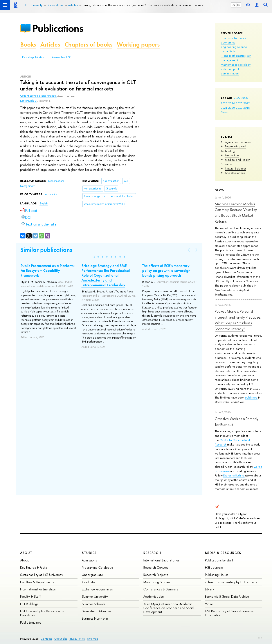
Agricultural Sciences (238, 142)
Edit (260, 638)
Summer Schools (93, 604)
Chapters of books (88, 44)
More (224, 112)
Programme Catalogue (97, 567)
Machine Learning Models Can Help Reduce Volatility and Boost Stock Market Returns (236, 213)
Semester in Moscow (96, 611)
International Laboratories (161, 560)
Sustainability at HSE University (42, 575)
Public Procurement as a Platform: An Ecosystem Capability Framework (48, 271)
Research (152, 553)
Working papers (138, 44)
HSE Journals (214, 567)
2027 (237, 98)
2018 (247, 108)
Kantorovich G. (29, 101)
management (229, 60)
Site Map (93, 639)
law (249, 56)
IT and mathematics (233, 56)
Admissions (89, 560)
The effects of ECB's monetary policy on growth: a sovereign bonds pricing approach (166, 271)
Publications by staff (219, 560)
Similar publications (46, 250)
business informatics (233, 38)
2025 (224, 103)
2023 (239, 103)
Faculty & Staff (31, 596)
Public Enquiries (31, 622)
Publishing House (217, 575)
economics (228, 42)
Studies (89, 553)
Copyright (60, 639)
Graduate (88, 582)
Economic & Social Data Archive (227, 596)
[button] (94, 257)
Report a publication (33, 57)
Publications (58, 28)
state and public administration (231, 71)
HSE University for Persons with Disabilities (42, 613)
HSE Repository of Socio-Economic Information (229, 613)
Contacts (46, 639)
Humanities (232, 155)
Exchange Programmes (97, 589)
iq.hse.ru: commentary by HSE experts (231, 582)
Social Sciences (235, 173)
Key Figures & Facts (33, 567)
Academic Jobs (153, 596)
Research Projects (156, 575)
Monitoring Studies (157, 582)
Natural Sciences (236, 168)
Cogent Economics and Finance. (39, 96)
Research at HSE (61, 57)
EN (239, 5)
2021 (224, 108)
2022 (247, 103)
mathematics (229, 65)
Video (209, 604)
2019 (239, 108)
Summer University (95, 596)
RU (233, 5)
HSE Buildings (29, 604)
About (26, 553)
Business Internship (95, 618)
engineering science (234, 47)
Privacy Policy (77, 639)
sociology (244, 65)
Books (28, 44)
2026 (245, 98)
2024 (232, 103)
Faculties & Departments (37, 582)
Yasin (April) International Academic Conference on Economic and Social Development (169, 608)
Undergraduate (92, 575)
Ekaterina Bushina (234, 475)
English (44, 204)
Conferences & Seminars (161, 589)
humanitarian (229, 51)
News (219, 190)
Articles (50, 44)
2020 (232, 108)
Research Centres (156, 567)
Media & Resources (223, 553)
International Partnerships (38, 589)
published (251, 397)
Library (210, 589)
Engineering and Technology (233, 148)
